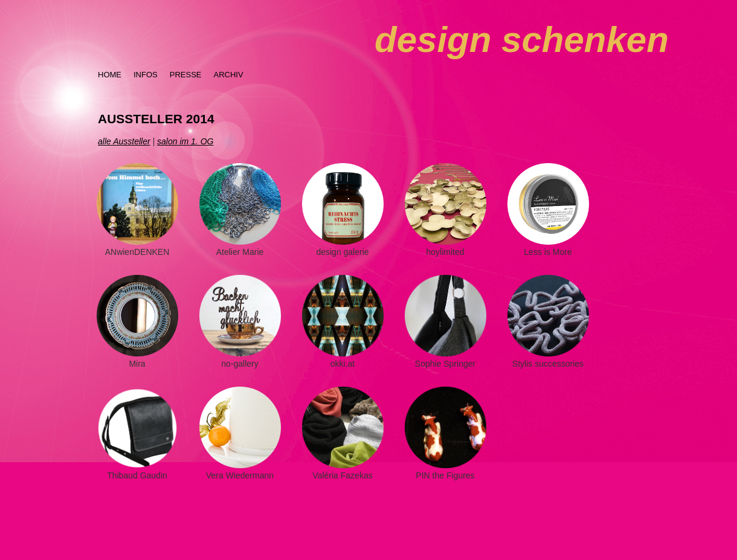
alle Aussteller (124, 141)
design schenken (522, 40)
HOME (110, 75)
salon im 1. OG (185, 141)
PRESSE (186, 75)
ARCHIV (228, 75)
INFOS (146, 75)
